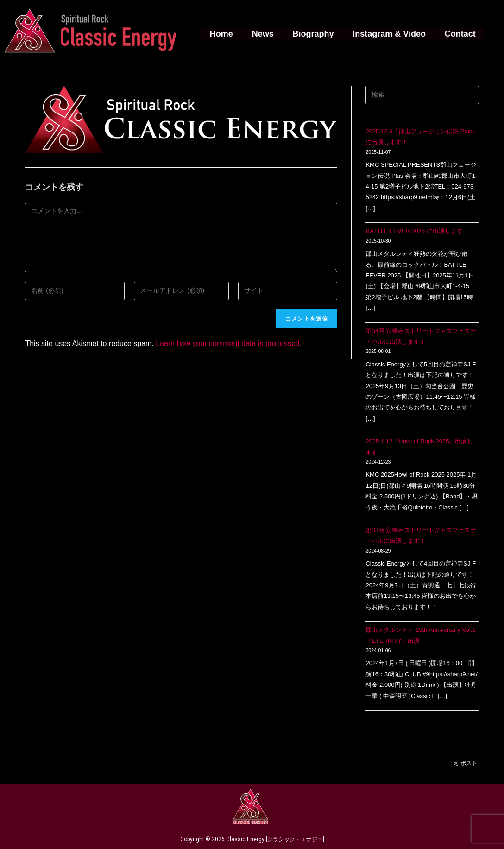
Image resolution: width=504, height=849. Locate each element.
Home (224, 34)
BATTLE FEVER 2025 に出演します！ (417, 231)
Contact (457, 34)
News (264, 34)
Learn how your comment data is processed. (229, 343)
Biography (313, 34)
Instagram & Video (388, 34)
